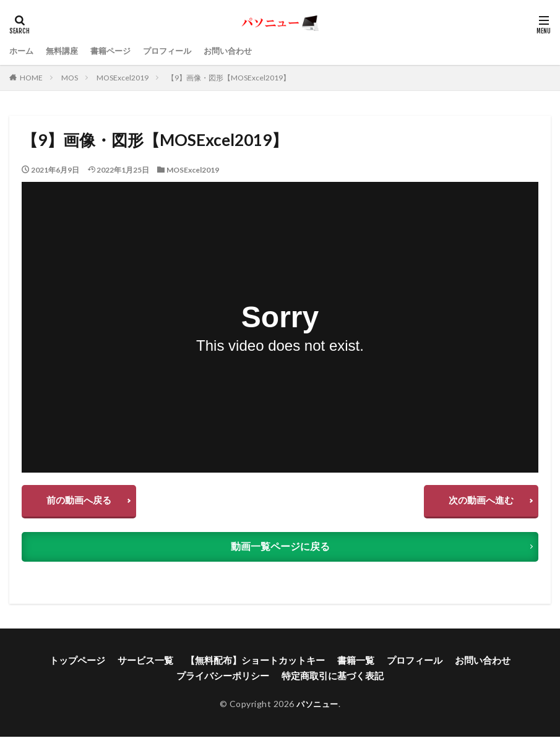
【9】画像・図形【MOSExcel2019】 (229, 78)
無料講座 (65, 50)
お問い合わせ (241, 50)
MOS (70, 78)
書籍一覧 (351, 663)
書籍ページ (116, 50)
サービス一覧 (153, 663)
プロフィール (176, 50)
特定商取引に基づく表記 (330, 678)
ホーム (22, 50)
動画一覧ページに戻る (280, 551)
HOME (31, 78)
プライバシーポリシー (226, 678)
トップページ (89, 663)
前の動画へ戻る (83, 503)
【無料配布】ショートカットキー (257, 663)
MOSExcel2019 (123, 78)
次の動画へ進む (477, 503)
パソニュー (318, 705)
